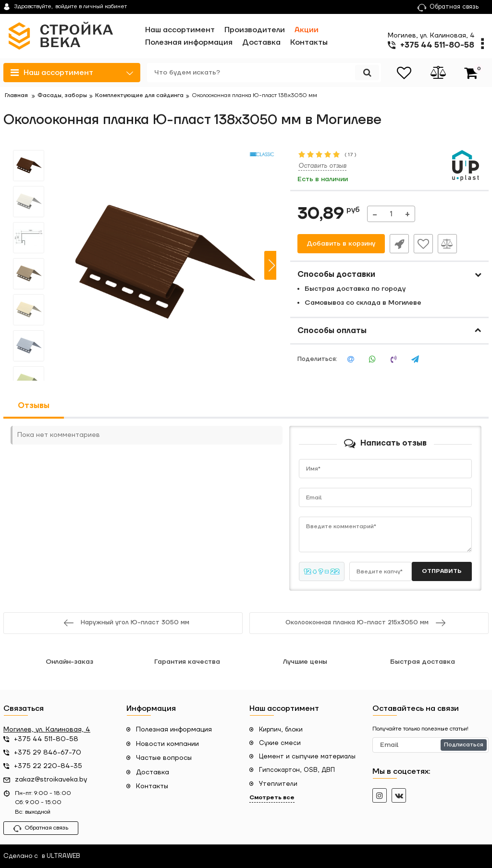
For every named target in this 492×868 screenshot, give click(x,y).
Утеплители (278, 784)
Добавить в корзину (341, 244)
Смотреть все (272, 798)
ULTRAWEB (63, 856)
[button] (271, 265)
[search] (264, 73)
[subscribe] (430, 745)
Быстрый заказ (399, 244)
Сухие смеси (280, 743)
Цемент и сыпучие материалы (307, 756)
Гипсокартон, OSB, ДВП (297, 770)
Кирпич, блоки (281, 730)
